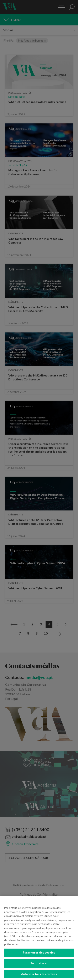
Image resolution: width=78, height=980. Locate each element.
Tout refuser (39, 967)
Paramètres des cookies (39, 956)
